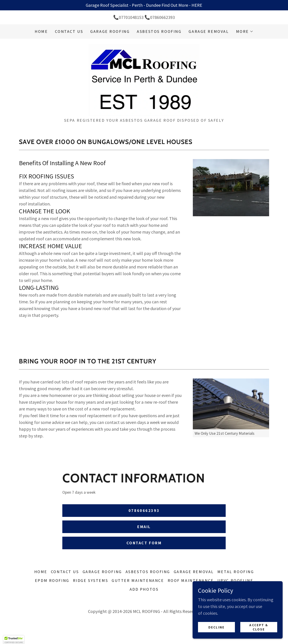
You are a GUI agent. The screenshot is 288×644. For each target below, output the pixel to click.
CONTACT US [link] (69, 31)
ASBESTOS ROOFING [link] (159, 31)
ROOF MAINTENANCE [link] (191, 580)
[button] (245, 32)
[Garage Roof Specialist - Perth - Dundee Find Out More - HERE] (144, 5)
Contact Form (144, 543)
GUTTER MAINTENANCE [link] (138, 580)
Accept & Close (259, 627)
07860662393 (144, 510)
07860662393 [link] (162, 17)
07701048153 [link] (131, 17)
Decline (216, 627)
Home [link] (41, 31)
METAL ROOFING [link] (236, 572)
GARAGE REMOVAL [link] (209, 31)
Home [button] (41, 572)
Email (144, 527)
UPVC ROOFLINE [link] (235, 580)
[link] (144, 80)
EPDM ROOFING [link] (52, 580)
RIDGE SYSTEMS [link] (90, 580)
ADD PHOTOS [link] (144, 589)
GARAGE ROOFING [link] (110, 31)
